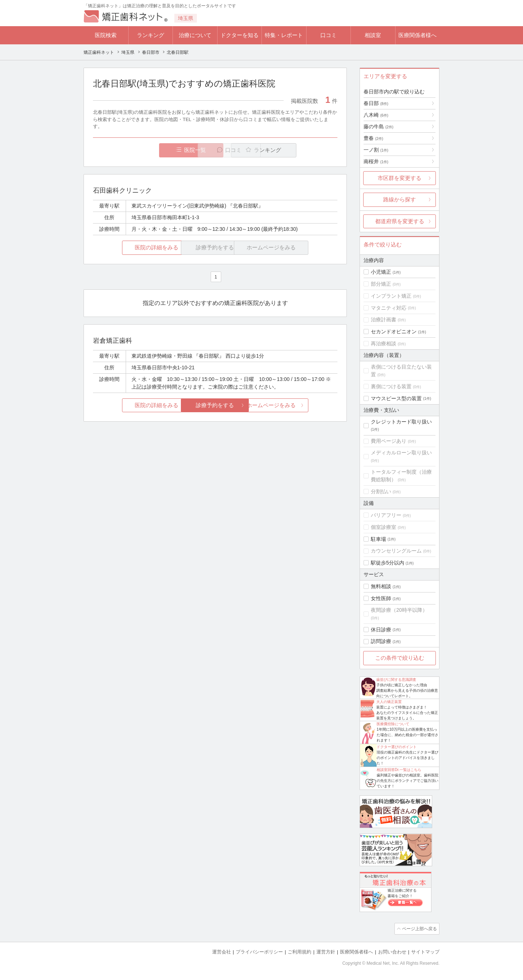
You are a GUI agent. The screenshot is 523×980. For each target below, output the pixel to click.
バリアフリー (386, 515)
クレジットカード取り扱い (401, 422)
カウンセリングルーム (396, 551)
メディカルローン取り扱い (401, 453)
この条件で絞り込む (400, 658)
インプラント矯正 (391, 296)
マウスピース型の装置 (396, 398)
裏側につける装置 (391, 386)
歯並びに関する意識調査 (396, 680)
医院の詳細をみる (134, 248)
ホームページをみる (297, 405)
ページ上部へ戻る (419, 928)
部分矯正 (381, 284)
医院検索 (106, 35)
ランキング (151, 35)
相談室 (373, 35)
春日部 (376, 103)
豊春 (373, 138)
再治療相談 (384, 344)
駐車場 (378, 539)
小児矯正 (381, 272)
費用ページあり (389, 441)
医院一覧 (143, 150)
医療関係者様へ (417, 35)
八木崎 (376, 115)
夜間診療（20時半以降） (399, 610)
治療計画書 (384, 320)
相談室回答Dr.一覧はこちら (399, 770)
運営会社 (222, 951)
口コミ (329, 35)
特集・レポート (284, 35)
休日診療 (381, 630)
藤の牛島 (378, 126)
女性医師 (381, 598)
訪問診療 (381, 641)
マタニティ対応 (389, 308)
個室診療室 (384, 527)
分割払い (381, 491)
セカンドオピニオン (394, 332)
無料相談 (381, 586)
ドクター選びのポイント (397, 747)
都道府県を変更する (400, 221)
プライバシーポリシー (259, 951)
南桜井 (376, 161)
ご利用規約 (299, 951)
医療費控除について (393, 724)
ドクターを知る (240, 35)
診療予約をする (215, 405)
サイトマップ (425, 951)
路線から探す (400, 199)
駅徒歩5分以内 (388, 563)
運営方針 (326, 951)
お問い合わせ (392, 951)
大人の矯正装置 (389, 702)
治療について (195, 35)
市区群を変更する (400, 178)
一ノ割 (376, 150)
